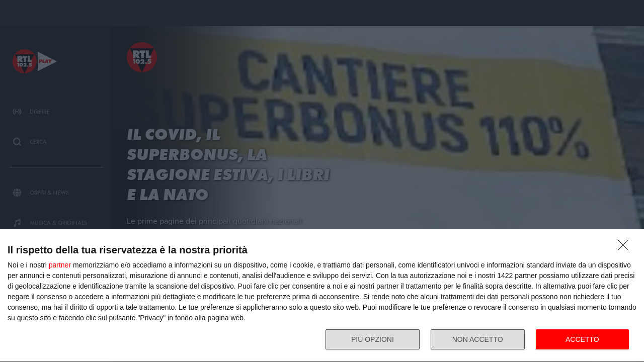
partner (60, 265)
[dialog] (322, 296)
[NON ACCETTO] (626, 248)
